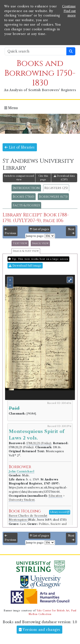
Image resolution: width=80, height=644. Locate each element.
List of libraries (20, 147)
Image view (40, 243)
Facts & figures (26, 205)
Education (55, 496)
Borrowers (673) (53, 197)
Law (23, 524)
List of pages (39, 229)
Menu (11, 108)
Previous (10, 231)
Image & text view (26, 251)
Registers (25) (56, 188)
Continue (69, 6)
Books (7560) (24, 197)
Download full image (25, 266)
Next (71, 231)
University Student (22, 500)
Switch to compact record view (19, 178)
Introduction (26, 188)
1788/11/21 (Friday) (39, 443)
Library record (60, 512)
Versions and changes (40, 630)
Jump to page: (35, 236)
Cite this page (43, 178)
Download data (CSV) (64, 178)
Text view (20, 243)
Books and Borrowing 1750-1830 (40, 73)
